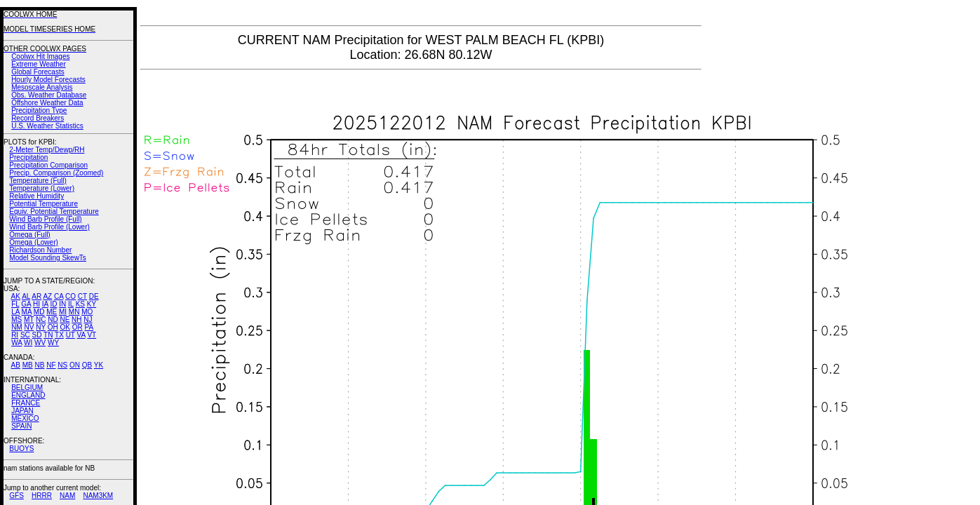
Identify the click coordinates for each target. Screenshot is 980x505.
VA (81, 335)
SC (25, 335)
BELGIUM (27, 388)
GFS (16, 496)
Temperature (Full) (38, 181)
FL (15, 304)
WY (53, 343)
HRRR (42, 496)
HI (36, 304)
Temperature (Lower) (42, 188)
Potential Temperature (43, 204)
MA (27, 312)
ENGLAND (28, 395)
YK (99, 365)
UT (71, 335)
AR (36, 296)
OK (65, 327)
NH (76, 319)
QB (87, 365)
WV (40, 343)
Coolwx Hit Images (40, 56)
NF (51, 365)
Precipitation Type (39, 110)
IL (71, 304)
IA (45, 304)
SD (37, 335)
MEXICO (25, 418)
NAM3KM (98, 496)
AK (16, 296)
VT (92, 335)
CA (59, 296)
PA (89, 327)
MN (74, 312)
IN (62, 304)
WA (16, 343)
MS (16, 319)
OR (78, 327)
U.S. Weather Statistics (47, 126)
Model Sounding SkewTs (48, 258)
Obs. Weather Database (49, 95)
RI (15, 335)
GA (26, 304)
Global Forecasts (38, 72)
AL (26, 296)
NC (41, 319)
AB (16, 365)
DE (94, 296)
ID (53, 304)
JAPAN (22, 411)
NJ (88, 319)
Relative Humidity (36, 196)
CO (71, 296)
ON (75, 365)
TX (59, 335)
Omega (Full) (29, 235)
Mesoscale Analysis (42, 87)
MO (87, 312)
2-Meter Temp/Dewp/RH (47, 150)
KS (80, 304)
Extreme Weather (39, 64)
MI (63, 312)
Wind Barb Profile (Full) (45, 219)
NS (62, 365)
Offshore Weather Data (47, 103)
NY (41, 327)
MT (29, 319)
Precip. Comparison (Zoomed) (56, 173)
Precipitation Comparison (48, 165)
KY (92, 304)
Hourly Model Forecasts (48, 80)
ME (52, 312)
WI (28, 343)
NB (39, 365)
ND (53, 319)
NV (29, 327)
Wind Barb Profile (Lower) (49, 227)
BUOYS (21, 449)
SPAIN (21, 426)
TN (48, 335)
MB (28, 365)
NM (17, 327)
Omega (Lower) (33, 242)
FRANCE (26, 403)
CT (82, 296)
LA (15, 312)
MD (39, 312)
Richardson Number (40, 250)
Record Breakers (38, 118)
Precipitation (28, 157)
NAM (67, 496)
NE (65, 319)
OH (53, 327)
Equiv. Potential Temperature (54, 211)
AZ (47, 296)
